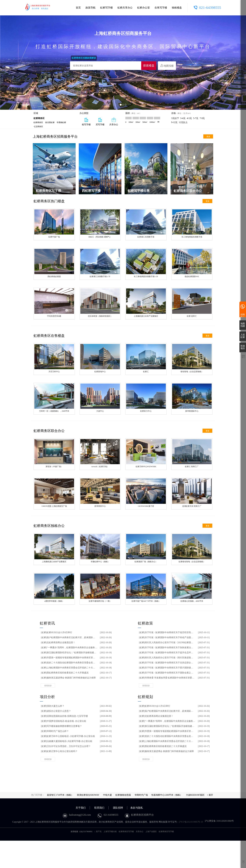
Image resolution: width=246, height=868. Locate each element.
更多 (208, 137)
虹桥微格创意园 (123, 822)
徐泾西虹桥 (50, 122)
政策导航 (91, 8)
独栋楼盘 (177, 8)
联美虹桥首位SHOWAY (88, 822)
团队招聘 (118, 835)
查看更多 (48, 713)
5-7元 (196, 118)
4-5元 (189, 118)
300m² (138, 122)
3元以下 (175, 118)
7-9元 (202, 118)
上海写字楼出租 (110, 859)
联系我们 (99, 835)
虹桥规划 (145, 724)
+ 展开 (210, 822)
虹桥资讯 (47, 651)
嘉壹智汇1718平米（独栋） (60, 822)
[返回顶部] (243, 863)
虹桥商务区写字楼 (126, 859)
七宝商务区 (38, 127)
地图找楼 (167, 66)
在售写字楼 (161, 8)
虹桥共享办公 (125, 8)
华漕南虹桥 (61, 122)
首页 (78, 8)
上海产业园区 (151, 859)
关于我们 (81, 835)
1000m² (152, 122)
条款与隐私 (137, 835)
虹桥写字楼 (107, 8)
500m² (145, 122)
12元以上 (183, 122)
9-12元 (174, 122)
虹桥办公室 (144, 8)
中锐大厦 (107, 822)
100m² (131, 122)
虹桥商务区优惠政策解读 (84, 58)
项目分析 (47, 724)
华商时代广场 (141, 822)
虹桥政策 (145, 651)
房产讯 (99, 859)
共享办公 (140, 859)
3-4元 (183, 118)
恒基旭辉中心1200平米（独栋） (167, 822)
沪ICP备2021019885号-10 (191, 849)
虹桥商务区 (38, 122)
